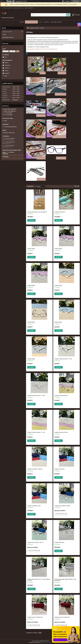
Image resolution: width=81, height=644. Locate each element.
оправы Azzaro (41, 94)
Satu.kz (48, 641)
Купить (32, 220)
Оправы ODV (62, 73)
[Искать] (68, 15)
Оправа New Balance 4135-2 (35, 542)
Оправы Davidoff (61, 115)
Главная (22, 22)
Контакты (46, 22)
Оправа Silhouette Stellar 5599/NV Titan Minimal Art (65, 580)
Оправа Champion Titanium (35, 469)
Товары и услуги (30, 22)
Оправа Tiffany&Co (60, 212)
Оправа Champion (60, 469)
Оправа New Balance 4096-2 (62, 506)
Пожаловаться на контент (46, 642)
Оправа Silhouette (59, 542)
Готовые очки (41, 179)
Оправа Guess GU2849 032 (62, 617)
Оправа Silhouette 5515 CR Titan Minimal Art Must (39, 580)
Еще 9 (6, 76)
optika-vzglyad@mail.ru (10, 111)
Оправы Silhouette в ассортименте (37, 212)
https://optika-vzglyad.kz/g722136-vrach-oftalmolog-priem (42, 49)
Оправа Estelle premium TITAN (63, 359)
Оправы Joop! (41, 158)
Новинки (43, 73)
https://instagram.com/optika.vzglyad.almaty (14, 158)
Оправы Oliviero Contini (59, 137)
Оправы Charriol (41, 137)
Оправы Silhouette (61, 94)
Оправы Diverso (61, 158)
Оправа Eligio (31, 249)
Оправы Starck (41, 115)
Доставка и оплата (56, 22)
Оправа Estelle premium (61, 396)
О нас (40, 22)
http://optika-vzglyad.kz (10, 109)
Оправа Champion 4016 (34, 506)
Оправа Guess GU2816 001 (35, 617)
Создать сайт (19, 1)
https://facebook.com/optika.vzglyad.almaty (14, 155)
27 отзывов (67, 1)
